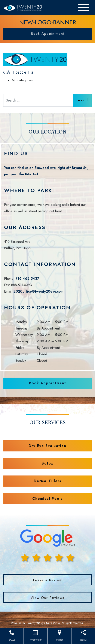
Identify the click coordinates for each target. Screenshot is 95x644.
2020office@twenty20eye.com (38, 291)
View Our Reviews (47, 598)
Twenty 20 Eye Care (39, 623)
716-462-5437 (27, 279)
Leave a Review (47, 580)
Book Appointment (48, 34)
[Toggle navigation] (84, 8)
